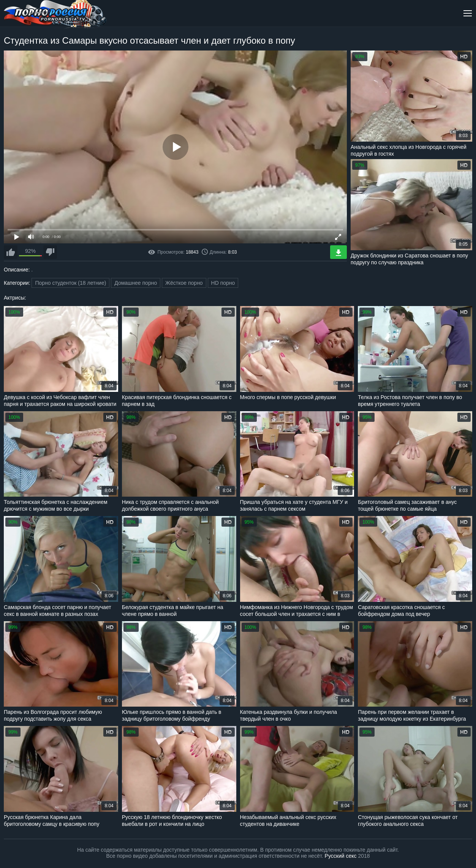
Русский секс (341, 856)
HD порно (223, 283)
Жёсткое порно (184, 283)
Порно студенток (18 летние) (70, 283)
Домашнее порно (136, 283)
